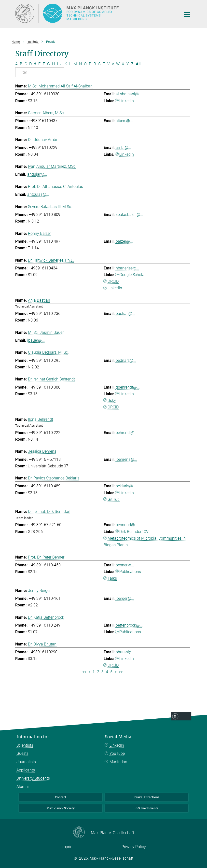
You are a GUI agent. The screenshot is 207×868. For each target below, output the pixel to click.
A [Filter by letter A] (16, 64)
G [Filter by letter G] (48, 64)
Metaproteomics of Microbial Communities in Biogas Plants (145, 542)
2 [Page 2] (98, 672)
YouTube (117, 753)
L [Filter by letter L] (70, 64)
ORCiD (113, 407)
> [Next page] (116, 672)
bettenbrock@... (129, 625)
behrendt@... (127, 433)
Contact (61, 797)
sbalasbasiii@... (129, 215)
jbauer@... (36, 340)
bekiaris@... (126, 486)
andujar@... (37, 174)
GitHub (114, 499)
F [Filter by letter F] (44, 64)
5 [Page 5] (111, 672)
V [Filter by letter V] (109, 64)
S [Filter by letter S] (99, 64)
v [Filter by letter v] (113, 64)
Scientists (25, 745)
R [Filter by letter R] (95, 64)
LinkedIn (127, 154)
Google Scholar (132, 275)
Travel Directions (147, 797)
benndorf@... (127, 525)
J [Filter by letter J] (61, 64)
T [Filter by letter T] (104, 64)
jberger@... (125, 598)
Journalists (26, 762)
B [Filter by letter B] (21, 64)
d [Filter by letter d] (35, 64)
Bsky (112, 400)
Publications (130, 572)
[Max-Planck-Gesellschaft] (82, 833)
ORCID (113, 281)
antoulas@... (38, 194)
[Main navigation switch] (187, 14)
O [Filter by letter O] (85, 64)
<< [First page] (84, 672)
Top (185, 716)
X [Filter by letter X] (123, 64)
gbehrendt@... (128, 387)
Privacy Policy (134, 847)
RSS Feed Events (146, 808)
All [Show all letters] (138, 64)
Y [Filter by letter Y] (128, 64)
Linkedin (127, 101)
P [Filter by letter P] (90, 64)
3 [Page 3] (103, 672)
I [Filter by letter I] (57, 64)
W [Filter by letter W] (118, 64)
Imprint (68, 847)
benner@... (125, 565)
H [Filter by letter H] (53, 64)
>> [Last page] (121, 672)
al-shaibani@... (129, 94)
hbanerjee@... (127, 268)
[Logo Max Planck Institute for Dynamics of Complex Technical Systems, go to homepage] (95, 13)
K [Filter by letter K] (66, 64)
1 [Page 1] (94, 672)
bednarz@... (126, 360)
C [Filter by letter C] (26, 64)
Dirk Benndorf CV (134, 532)
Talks (112, 578)
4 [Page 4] (107, 672)
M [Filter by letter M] (75, 64)
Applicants (26, 770)
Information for (33, 737)
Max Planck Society (61, 808)
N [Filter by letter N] (80, 64)
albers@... (124, 121)
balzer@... (124, 241)
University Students (33, 778)
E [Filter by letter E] (39, 64)
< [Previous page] (89, 672)
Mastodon (118, 762)
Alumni (23, 787)
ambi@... (123, 147)
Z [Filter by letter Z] (132, 64)
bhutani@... (126, 652)
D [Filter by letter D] (30, 64)
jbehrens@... (126, 459)
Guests (22, 753)
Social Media (118, 737)
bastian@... (125, 314)
